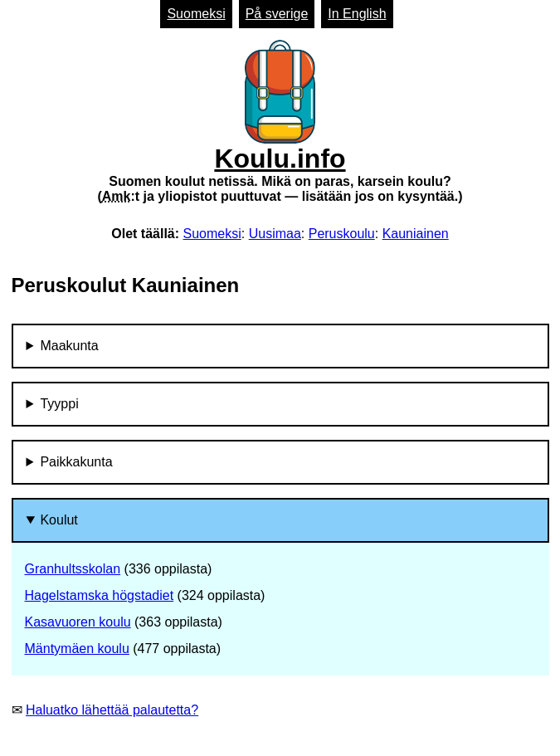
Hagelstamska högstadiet (100, 595)
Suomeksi (196, 14)
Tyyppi (59, 404)
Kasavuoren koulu (78, 622)
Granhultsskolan (73, 569)
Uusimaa (275, 234)
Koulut (58, 520)
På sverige (277, 14)
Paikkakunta (76, 462)
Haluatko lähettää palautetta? (112, 710)
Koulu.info (280, 122)
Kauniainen (416, 234)
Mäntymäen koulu (77, 649)
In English (357, 14)
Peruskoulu (342, 234)
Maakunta (69, 346)
